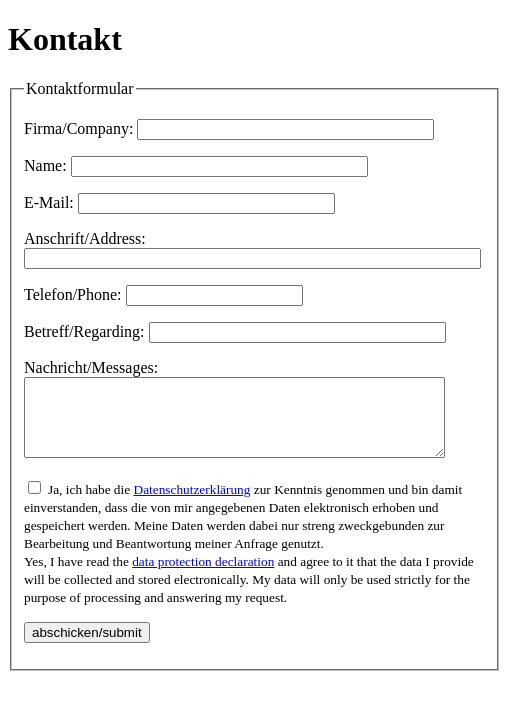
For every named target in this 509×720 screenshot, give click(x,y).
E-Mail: (49, 202)
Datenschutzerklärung (192, 504)
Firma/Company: (78, 128)
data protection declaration (203, 576)
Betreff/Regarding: (84, 331)
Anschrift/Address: (85, 238)
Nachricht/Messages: (91, 367)
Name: (45, 165)
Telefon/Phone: (73, 294)
